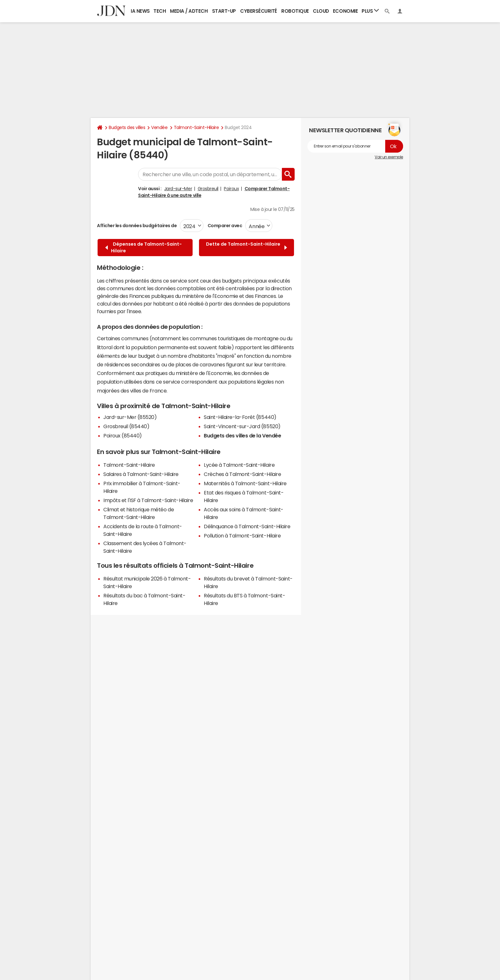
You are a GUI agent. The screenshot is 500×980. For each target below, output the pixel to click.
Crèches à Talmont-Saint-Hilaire (242, 474)
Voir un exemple (389, 157)
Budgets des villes (127, 127)
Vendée (159, 127)
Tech (160, 11)
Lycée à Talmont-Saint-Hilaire (239, 465)
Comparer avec (224, 226)
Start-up (224, 11)
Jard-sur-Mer (178, 189)
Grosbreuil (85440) (126, 426)
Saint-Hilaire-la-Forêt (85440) (240, 417)
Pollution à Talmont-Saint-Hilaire (242, 536)
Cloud (321, 11)
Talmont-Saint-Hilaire (196, 127)
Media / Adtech (189, 11)
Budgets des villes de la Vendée (242, 436)
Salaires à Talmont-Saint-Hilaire (141, 474)
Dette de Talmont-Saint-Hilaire (246, 247)
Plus (370, 11)
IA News (140, 11)
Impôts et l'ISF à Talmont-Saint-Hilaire (148, 500)
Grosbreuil (208, 189)
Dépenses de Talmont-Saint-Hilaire (143, 247)
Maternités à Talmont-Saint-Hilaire (245, 483)
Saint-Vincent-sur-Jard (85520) (242, 426)
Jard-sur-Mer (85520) (130, 417)
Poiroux (231, 189)
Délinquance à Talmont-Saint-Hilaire (247, 526)
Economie (345, 11)
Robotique (295, 11)
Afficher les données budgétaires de (137, 226)
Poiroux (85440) (123, 436)
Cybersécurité (259, 11)
